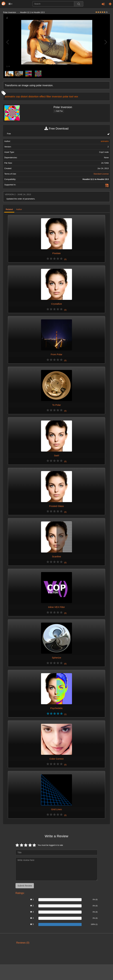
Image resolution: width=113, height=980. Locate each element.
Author (19, 209)
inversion (57, 96)
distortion (33, 96)
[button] (11, 4)
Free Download (56, 129)
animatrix (10, 96)
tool (71, 96)
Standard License (101, 174)
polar (66, 96)
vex (76, 96)
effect (43, 96)
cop (18, 96)
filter (49, 96)
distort (24, 96)
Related (9, 209)
